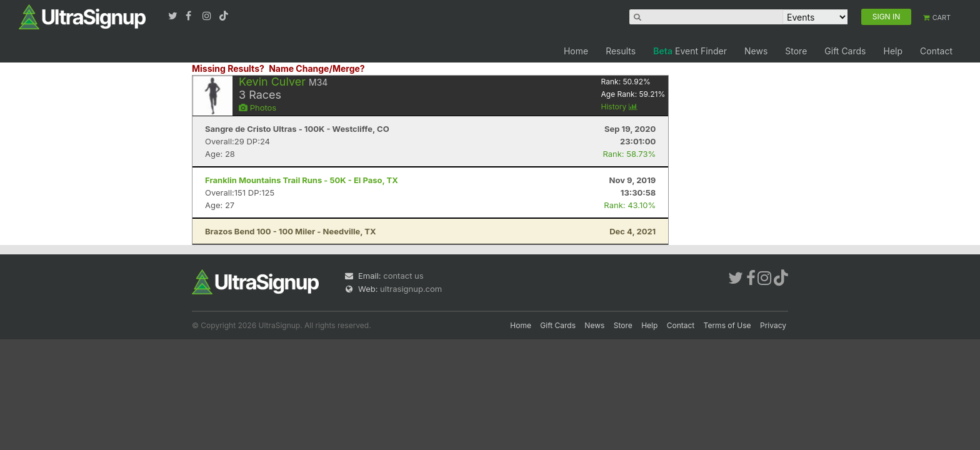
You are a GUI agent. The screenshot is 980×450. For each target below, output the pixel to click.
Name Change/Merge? (317, 68)
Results (621, 51)
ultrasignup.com (411, 289)
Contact (936, 51)
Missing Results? (228, 68)
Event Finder (690, 51)
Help (893, 51)
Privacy (773, 325)
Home (576, 51)
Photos (257, 107)
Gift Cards (845, 51)
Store (796, 51)
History (619, 107)
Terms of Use (727, 325)
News (756, 51)
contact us (403, 276)
